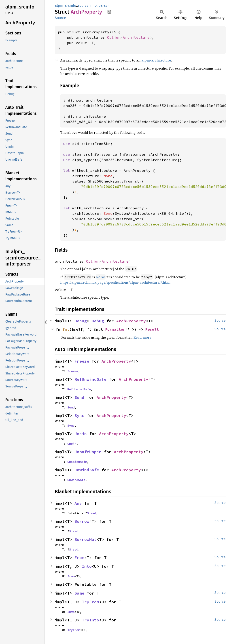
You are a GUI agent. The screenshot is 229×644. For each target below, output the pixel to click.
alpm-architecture (156, 60)
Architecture (136, 37)
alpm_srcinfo (65, 5)
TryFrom (90, 602)
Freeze (82, 361)
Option (114, 37)
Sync (79, 416)
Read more (142, 337)
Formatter (115, 329)
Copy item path (109, 12)
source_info (87, 5)
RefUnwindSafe (90, 379)
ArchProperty (131, 321)
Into (87, 566)
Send (79, 397)
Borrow (82, 521)
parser (104, 5)
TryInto (90, 620)
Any (78, 503)
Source (60, 18)
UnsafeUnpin (88, 452)
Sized (91, 513)
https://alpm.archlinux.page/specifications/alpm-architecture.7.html (115, 282)
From (79, 558)
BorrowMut (86, 539)
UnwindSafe (87, 470)
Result (152, 329)
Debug (81, 321)
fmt (66, 329)
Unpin (81, 434)
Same (79, 593)
